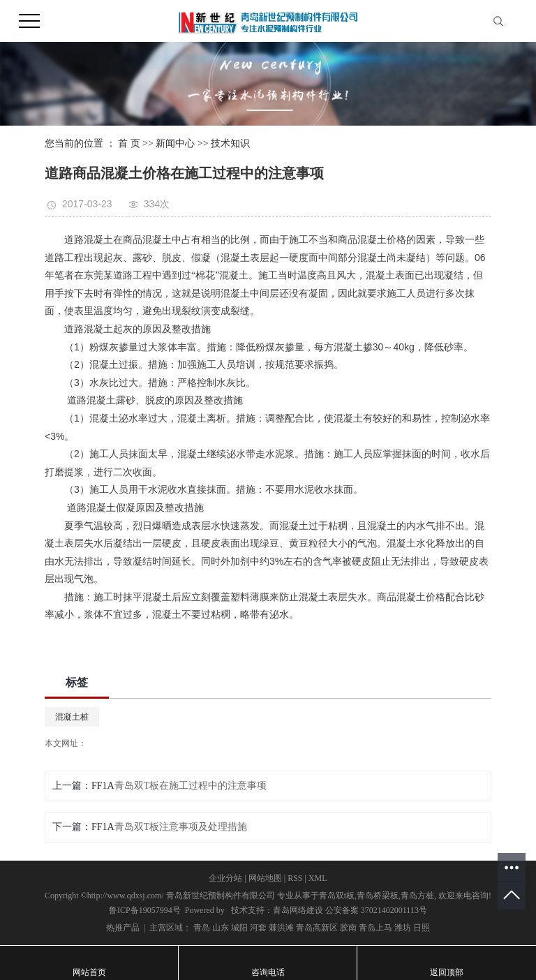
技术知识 (230, 143)
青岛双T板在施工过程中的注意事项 (191, 786)
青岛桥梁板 (378, 896)
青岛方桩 (417, 896)
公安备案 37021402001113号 (376, 910)
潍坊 (403, 928)
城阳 (239, 928)
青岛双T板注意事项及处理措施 (181, 827)
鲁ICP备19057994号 (145, 910)
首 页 (129, 143)
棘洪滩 (281, 928)
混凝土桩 (72, 717)
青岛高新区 (317, 928)
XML (318, 878)
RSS (295, 878)
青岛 (202, 928)
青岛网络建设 (298, 910)
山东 (221, 928)
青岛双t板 (337, 896)
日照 (422, 928)
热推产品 (123, 928)
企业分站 (225, 878)
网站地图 (265, 878)
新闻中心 (175, 143)
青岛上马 (375, 928)
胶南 (348, 928)
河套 (258, 928)
